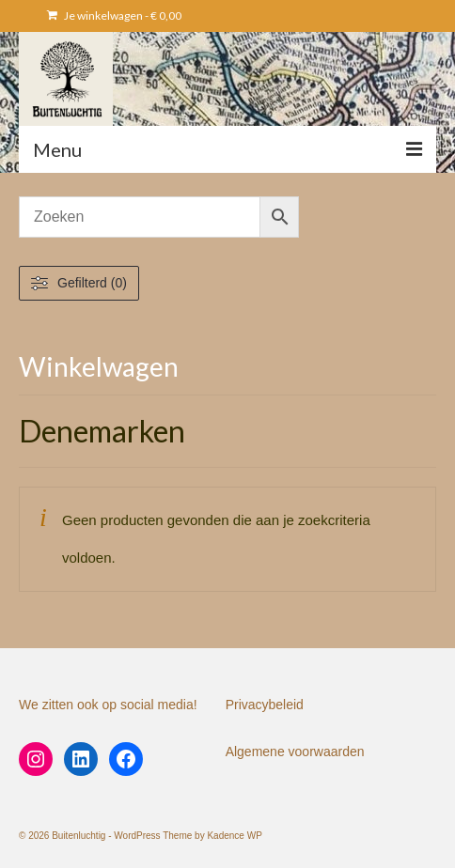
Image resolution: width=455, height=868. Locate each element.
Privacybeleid (265, 705)
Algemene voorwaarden (295, 752)
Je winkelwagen (114, 15)
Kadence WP (234, 836)
